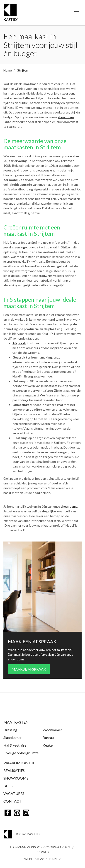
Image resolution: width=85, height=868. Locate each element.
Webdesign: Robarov (42, 859)
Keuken (49, 745)
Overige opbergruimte (21, 753)
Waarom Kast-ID (19, 763)
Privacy (42, 852)
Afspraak (19, 343)
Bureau (48, 737)
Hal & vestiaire (15, 745)
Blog (8, 786)
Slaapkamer (13, 737)
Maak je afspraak (29, 669)
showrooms (66, 117)
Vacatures (14, 793)
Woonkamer (52, 730)
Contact (12, 801)
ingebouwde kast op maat (39, 247)
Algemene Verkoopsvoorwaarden (40, 847)
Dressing (10, 730)
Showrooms (16, 778)
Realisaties (14, 770)
